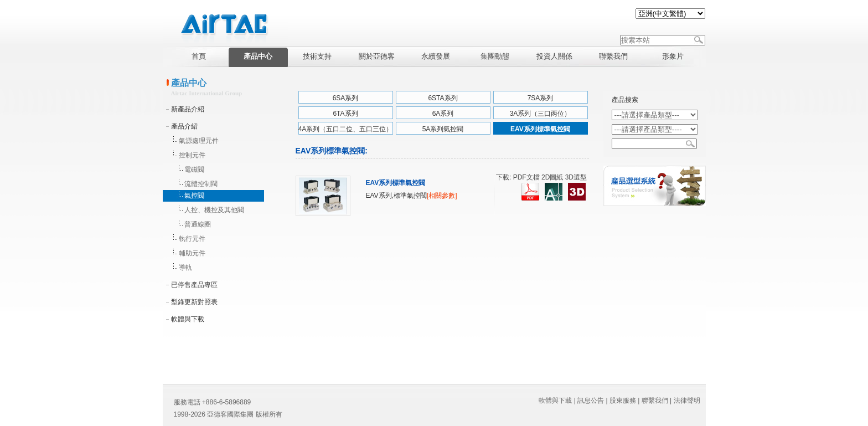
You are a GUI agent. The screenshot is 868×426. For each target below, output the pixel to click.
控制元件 (192, 155)
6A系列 (443, 114)
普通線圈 (198, 224)
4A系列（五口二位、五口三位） (346, 129)
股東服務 (623, 401)
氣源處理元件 (199, 141)
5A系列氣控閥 (443, 129)
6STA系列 (443, 98)
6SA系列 (346, 98)
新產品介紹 (188, 109)
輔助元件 (192, 253)
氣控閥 (194, 196)
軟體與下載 (188, 319)
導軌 (185, 268)
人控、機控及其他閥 (214, 210)
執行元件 (192, 239)
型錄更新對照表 (194, 302)
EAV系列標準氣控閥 (540, 129)
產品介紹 (184, 126)
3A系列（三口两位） (541, 114)
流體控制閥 (201, 184)
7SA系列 (541, 98)
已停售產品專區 (194, 285)
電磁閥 (194, 170)
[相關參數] (442, 196)
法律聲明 (687, 401)
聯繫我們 (655, 401)
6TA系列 (345, 114)
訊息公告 (591, 401)
